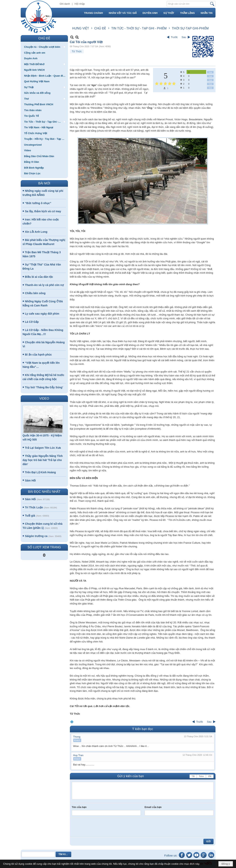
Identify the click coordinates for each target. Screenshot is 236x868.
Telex (201, 776)
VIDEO (44, 399)
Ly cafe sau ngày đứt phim (42, 314)
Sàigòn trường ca (36, 536)
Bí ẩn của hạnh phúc (38, 355)
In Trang (72, 722)
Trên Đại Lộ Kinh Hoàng (40, 472)
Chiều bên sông (35, 293)
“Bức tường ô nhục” (38, 203)
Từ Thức (77, 51)
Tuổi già (30, 516)
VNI (210, 776)
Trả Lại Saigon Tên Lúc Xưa (43, 448)
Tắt (193, 776)
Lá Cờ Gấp (32, 322)
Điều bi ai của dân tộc (39, 277)
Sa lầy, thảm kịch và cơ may (43, 211)
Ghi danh (65, 4)
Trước (174, 37)
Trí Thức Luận (34, 507)
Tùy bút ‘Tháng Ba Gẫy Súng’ (44, 387)
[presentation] (102, 827)
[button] (44, 47)
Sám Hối (30, 480)
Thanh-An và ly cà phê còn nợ (44, 285)
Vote (210, 72)
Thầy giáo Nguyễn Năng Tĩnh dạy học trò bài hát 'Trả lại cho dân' (43, 460)
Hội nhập (80, 4)
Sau (184, 37)
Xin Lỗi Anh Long (36, 232)
